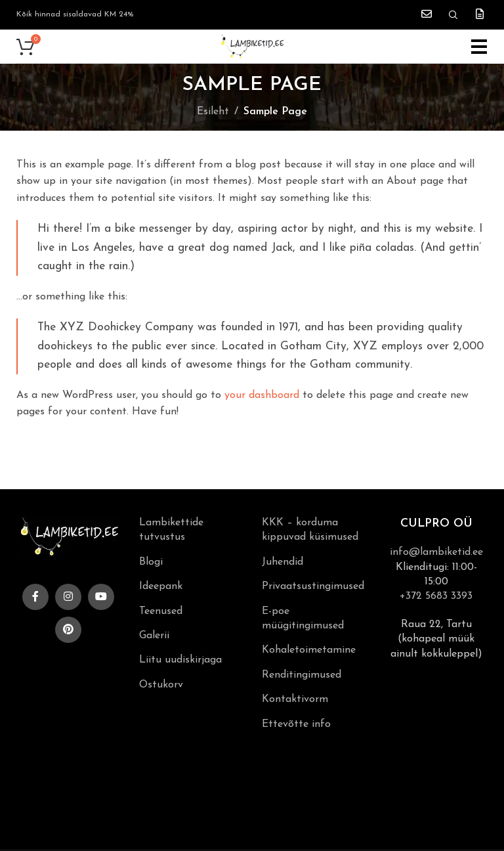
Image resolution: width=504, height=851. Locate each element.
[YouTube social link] (101, 597)
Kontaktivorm (295, 699)
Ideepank (161, 586)
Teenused (161, 611)
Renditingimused (302, 675)
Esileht (213, 112)
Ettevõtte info (296, 724)
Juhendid (283, 562)
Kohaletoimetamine (309, 650)
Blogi (151, 562)
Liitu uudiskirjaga (180, 660)
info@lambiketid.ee (436, 552)
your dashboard (262, 395)
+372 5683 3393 (436, 596)
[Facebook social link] (35, 597)
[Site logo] (252, 46)
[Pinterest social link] (68, 630)
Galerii (154, 636)
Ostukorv (161, 685)
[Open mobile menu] (479, 47)
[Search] (453, 15)
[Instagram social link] (68, 597)
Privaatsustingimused (313, 586)
